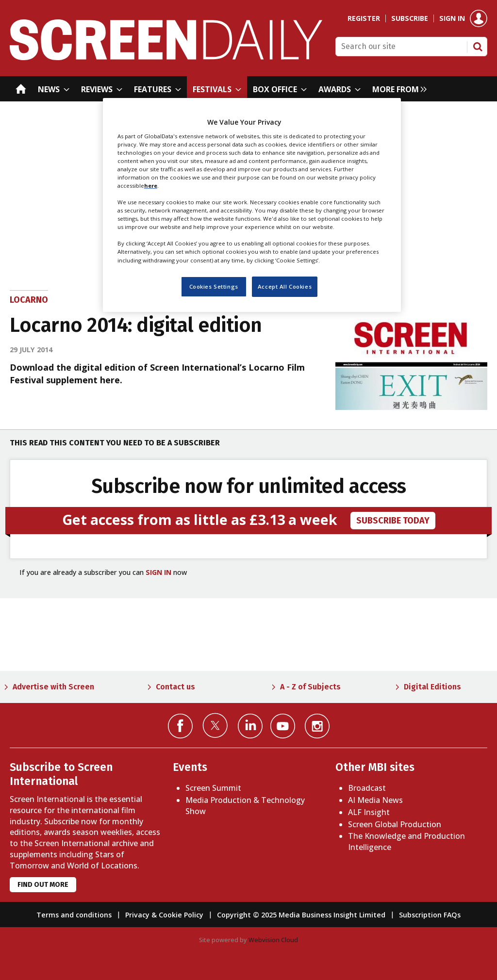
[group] (397, 89)
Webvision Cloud (273, 940)
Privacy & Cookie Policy (164, 915)
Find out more (43, 885)
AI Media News (375, 800)
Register (364, 18)
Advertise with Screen (53, 687)
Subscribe (410, 18)
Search (478, 47)
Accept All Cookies (285, 286)
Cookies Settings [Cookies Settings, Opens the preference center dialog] (214, 286)
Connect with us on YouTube (283, 726)
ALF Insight (369, 812)
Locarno (29, 300)
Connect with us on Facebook (180, 726)
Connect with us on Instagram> (317, 726)
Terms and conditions (74, 915)
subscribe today (393, 521)
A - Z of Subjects (310, 687)
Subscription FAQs (430, 915)
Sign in (452, 18)
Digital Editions (432, 687)
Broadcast (367, 788)
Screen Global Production (395, 824)
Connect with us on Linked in (250, 726)
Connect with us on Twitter (215, 725)
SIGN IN (158, 572)
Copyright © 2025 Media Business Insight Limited (301, 915)
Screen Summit (213, 788)
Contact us (175, 687)
